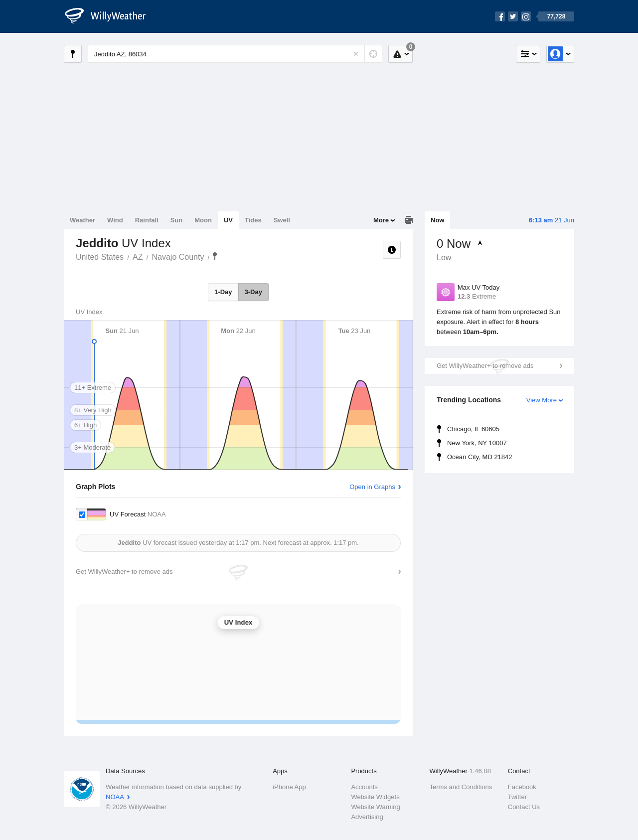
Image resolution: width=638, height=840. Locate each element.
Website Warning (375, 807)
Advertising (367, 817)
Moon (203, 220)
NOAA (115, 797)
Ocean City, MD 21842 (480, 457)
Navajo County (178, 257)
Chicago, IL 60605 (473, 429)
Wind (115, 220)
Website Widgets (375, 797)
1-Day (223, 292)
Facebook (522, 787)
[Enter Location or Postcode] (235, 54)
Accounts (364, 787)
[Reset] (356, 54)
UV (228, 220)
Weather (82, 220)
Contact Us (524, 807)
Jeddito (215, 256)
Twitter (517, 797)
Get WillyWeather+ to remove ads (485, 366)
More (381, 220)
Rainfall (147, 220)
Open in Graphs (372, 487)
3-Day (253, 292)
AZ (138, 257)
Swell (282, 220)
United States (100, 257)
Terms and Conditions (461, 787)
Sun (177, 220)
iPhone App (289, 787)
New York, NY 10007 (477, 443)
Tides (253, 220)
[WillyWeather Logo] (111, 16)
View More (542, 400)
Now (437, 220)
